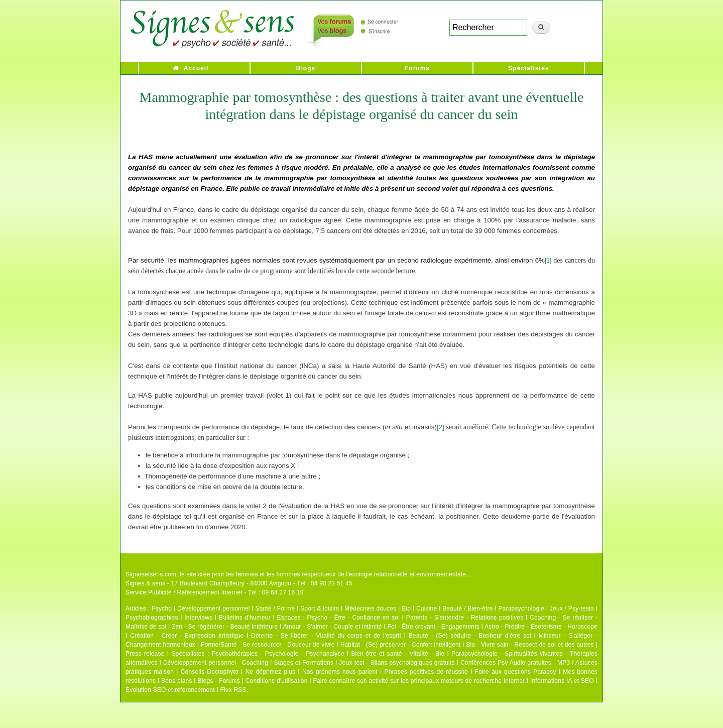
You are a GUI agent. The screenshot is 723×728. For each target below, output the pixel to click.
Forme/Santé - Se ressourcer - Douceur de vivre (268, 645)
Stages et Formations (304, 663)
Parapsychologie (521, 609)
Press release (145, 654)
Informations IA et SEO (562, 681)
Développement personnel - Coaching (216, 663)
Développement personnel (214, 609)
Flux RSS (233, 690)
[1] (548, 261)
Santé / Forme (275, 609)
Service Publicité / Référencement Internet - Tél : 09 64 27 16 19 (215, 592)
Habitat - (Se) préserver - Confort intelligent (401, 645)
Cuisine (427, 609)
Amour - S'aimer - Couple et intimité (332, 627)
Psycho (162, 609)
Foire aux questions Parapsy (516, 672)
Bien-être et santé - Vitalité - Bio (398, 654)
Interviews (198, 618)
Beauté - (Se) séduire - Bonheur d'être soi (470, 636)
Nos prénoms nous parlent (340, 672)
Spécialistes (528, 68)
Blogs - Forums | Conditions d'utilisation (253, 681)
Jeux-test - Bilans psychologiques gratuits (397, 663)
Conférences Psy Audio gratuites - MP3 (515, 663)
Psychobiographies (152, 618)
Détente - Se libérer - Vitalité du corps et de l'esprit (326, 636)
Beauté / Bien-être (467, 609)
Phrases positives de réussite (426, 672)
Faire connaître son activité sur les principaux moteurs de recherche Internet (419, 681)
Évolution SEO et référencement (170, 690)
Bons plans (176, 681)
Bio (406, 609)
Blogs (306, 68)
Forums (417, 68)
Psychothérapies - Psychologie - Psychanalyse (278, 654)
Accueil (196, 68)
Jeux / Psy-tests (572, 609)
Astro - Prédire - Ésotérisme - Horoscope (541, 627)
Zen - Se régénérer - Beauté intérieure (225, 627)
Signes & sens (145, 583)
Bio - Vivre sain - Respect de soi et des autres (530, 645)
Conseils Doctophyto (210, 672)
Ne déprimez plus (271, 672)
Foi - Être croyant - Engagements (433, 627)
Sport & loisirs (320, 609)
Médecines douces (370, 609)
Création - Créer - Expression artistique (187, 636)
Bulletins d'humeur (245, 618)
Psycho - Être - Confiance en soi (354, 618)
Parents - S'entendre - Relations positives (465, 618)
